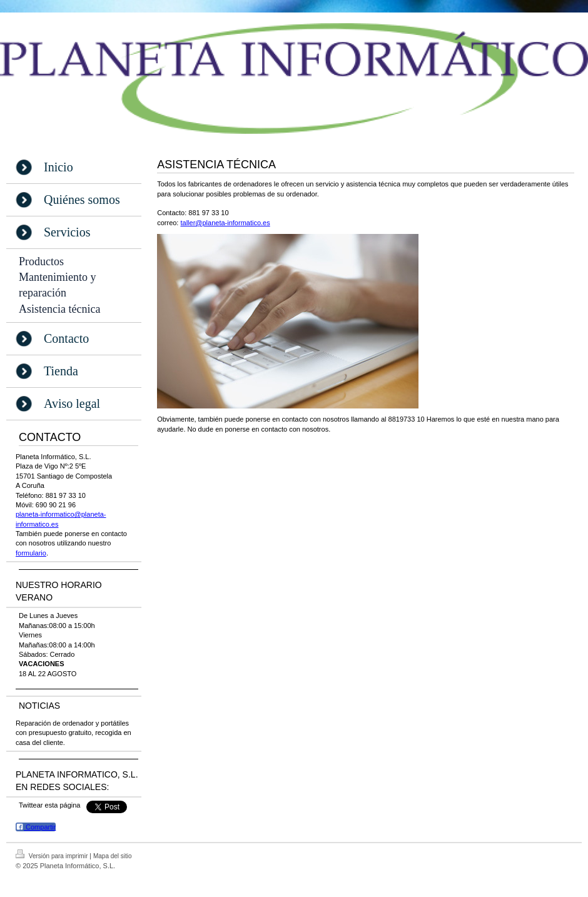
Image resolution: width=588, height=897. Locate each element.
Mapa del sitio (113, 856)
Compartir (36, 827)
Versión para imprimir (53, 854)
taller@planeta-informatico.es (225, 223)
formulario (31, 553)
